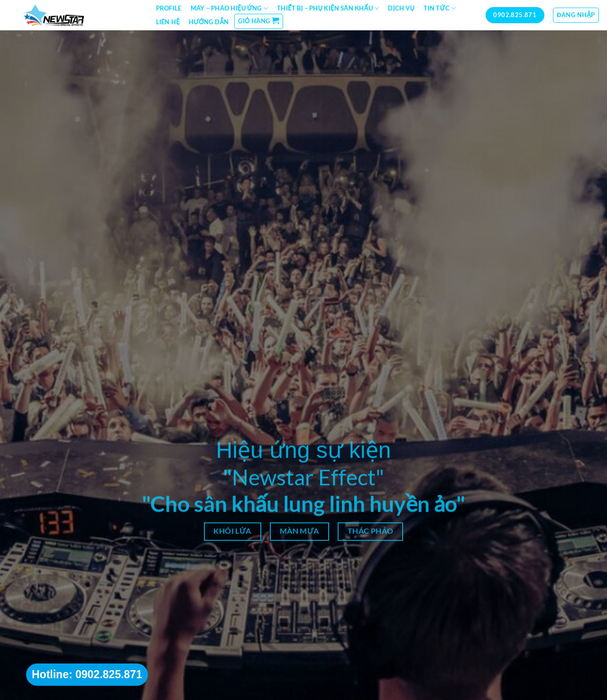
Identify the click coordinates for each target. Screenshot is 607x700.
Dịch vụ (401, 8)
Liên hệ (168, 22)
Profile (169, 8)
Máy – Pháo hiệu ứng (229, 8)
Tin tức (440, 8)
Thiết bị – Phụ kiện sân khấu (328, 8)
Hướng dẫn (209, 22)
